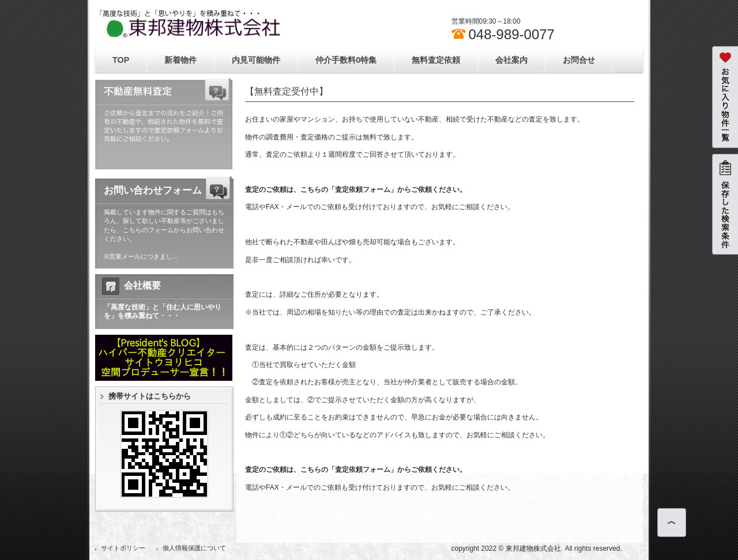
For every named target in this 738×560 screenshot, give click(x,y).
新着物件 (180, 60)
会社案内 (511, 60)
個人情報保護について (194, 548)
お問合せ (579, 60)
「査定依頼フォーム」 (363, 190)
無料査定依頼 (436, 60)
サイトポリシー (123, 548)
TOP (121, 60)
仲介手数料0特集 (346, 60)
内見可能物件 (256, 60)
